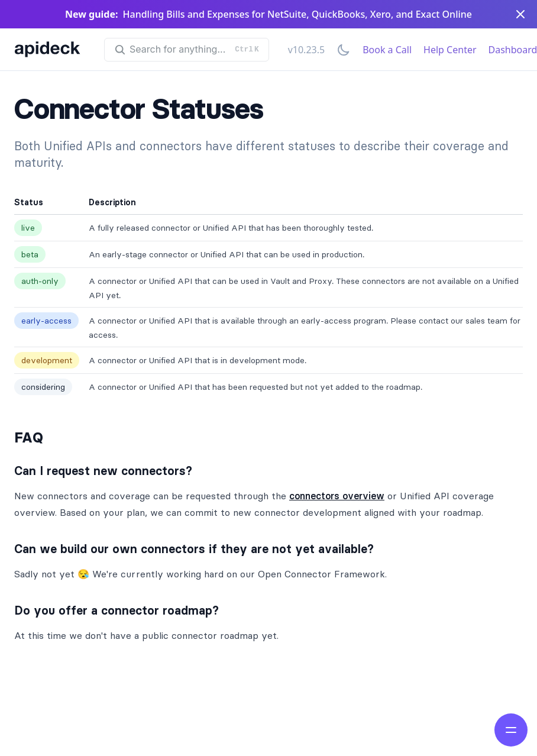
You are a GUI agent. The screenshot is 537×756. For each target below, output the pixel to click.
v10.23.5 (306, 50)
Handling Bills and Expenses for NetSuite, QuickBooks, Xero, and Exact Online (297, 14)
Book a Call (387, 50)
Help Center (450, 50)
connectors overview (337, 496)
